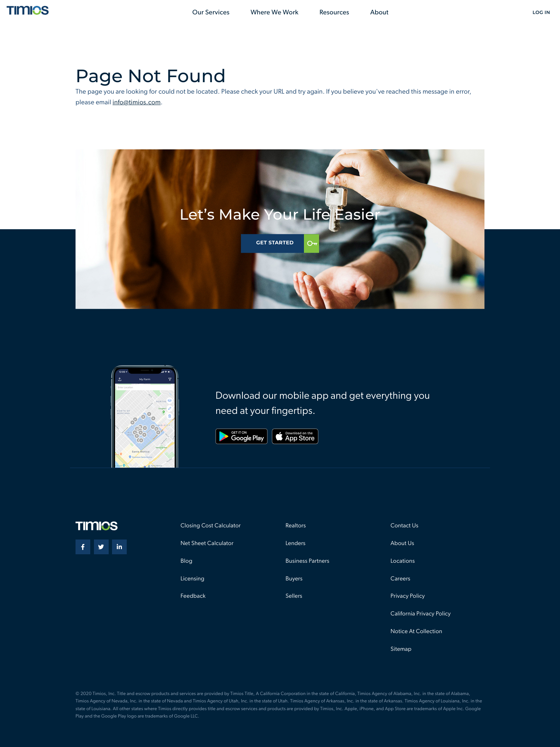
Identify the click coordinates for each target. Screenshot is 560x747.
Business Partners (307, 561)
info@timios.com (137, 103)
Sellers (294, 596)
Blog (186, 561)
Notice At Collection (416, 632)
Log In (541, 13)
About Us (402, 544)
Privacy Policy (408, 596)
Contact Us (405, 526)
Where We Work (274, 13)
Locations (403, 561)
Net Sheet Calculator (207, 544)
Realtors (296, 526)
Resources (334, 13)
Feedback (193, 596)
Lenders (295, 544)
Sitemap (401, 649)
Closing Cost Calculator (211, 526)
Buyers (294, 579)
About (379, 13)
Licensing (192, 579)
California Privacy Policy (421, 614)
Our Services (211, 13)
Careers (400, 579)
